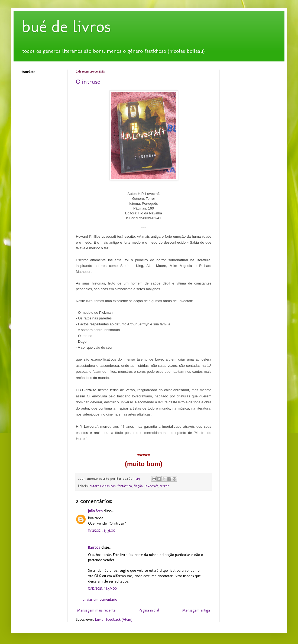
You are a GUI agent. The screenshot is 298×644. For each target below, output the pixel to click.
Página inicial (149, 610)
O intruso (88, 82)
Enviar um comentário (100, 599)
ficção (138, 486)
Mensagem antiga (196, 610)
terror (164, 486)
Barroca (94, 547)
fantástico (125, 486)
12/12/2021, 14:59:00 (102, 588)
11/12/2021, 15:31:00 (102, 530)
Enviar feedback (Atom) (114, 620)
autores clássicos (103, 486)
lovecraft (151, 486)
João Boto (95, 511)
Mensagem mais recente (96, 610)
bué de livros (66, 26)
